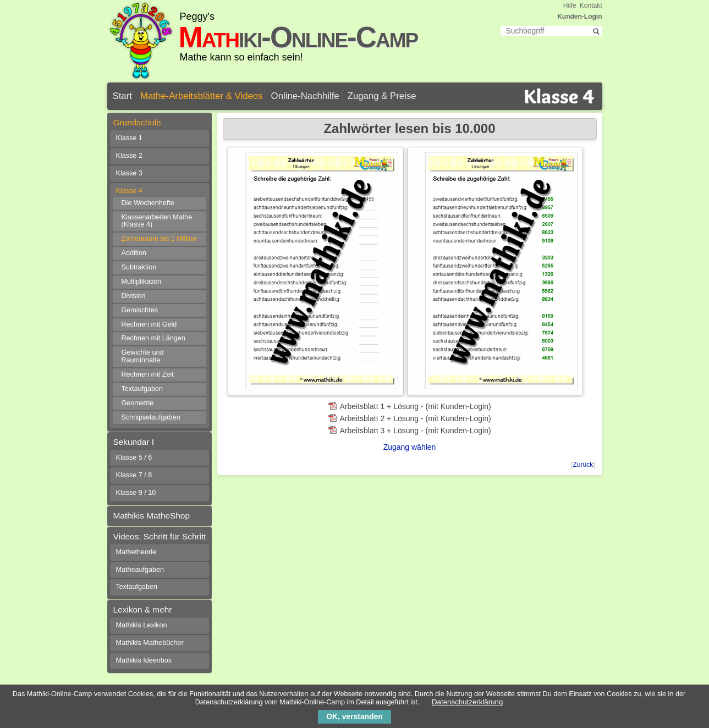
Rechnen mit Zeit (148, 374)
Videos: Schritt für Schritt (160, 536)
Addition (134, 253)
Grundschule (137, 122)
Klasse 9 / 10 (136, 493)
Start (122, 96)
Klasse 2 (129, 156)
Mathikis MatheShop (152, 515)
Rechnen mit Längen (153, 338)
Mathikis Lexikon (142, 625)
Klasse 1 (129, 138)
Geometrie (138, 403)
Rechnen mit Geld (149, 324)
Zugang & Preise (382, 96)
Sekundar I (134, 442)
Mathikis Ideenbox (144, 660)
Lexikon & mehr (143, 610)
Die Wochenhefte (148, 203)
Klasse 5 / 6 (134, 457)
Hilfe (570, 5)
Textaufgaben (142, 389)
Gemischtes (140, 310)
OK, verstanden (354, 716)
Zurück (583, 465)
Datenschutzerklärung (467, 702)
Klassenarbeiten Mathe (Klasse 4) (157, 221)
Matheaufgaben (140, 570)
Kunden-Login (579, 16)
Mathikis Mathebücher (150, 643)
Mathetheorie (136, 552)
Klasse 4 (129, 191)
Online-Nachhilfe (305, 96)
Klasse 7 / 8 (134, 475)
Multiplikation (142, 282)
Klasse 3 (129, 173)
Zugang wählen (410, 447)
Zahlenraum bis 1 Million (159, 239)
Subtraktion (139, 267)
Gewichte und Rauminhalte (143, 356)
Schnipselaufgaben (151, 417)
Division (134, 296)
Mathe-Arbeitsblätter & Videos (202, 96)
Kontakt (591, 5)
